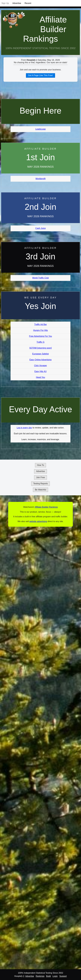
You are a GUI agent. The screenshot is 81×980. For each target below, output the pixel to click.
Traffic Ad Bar (40, 324)
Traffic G (40, 342)
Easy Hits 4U (40, 371)
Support (63, 976)
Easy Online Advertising (40, 360)
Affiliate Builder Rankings (45, 29)
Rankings (40, 976)
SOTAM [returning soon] (40, 348)
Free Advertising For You (40, 336)
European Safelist (40, 354)
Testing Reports (40, 484)
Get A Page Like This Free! (40, 75)
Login (55, 976)
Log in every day (24, 428)
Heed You (40, 377)
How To (40, 465)
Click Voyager (41, 366)
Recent (28, 3)
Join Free (40, 477)
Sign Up (5, 3)
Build (49, 976)
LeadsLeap (40, 129)
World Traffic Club (40, 278)
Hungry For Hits (40, 330)
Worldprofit (40, 179)
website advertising (38, 521)
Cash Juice (40, 228)
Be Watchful (41, 490)
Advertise (17, 3)
